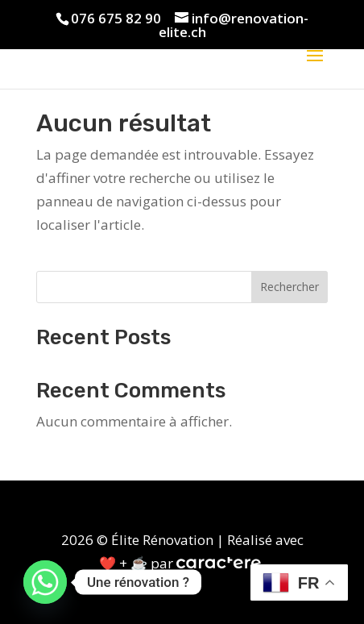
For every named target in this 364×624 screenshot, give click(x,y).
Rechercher (290, 287)
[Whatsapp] (45, 582)
